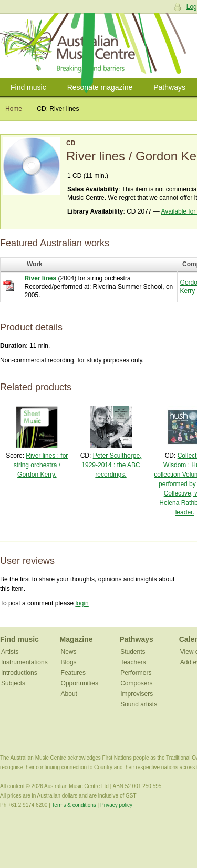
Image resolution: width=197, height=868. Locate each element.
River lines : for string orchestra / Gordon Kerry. (41, 465)
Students (133, 652)
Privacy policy (116, 805)
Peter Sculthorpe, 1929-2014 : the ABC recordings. (111, 465)
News (69, 652)
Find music (28, 87)
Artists (10, 652)
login (82, 603)
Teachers (133, 662)
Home (14, 109)
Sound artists (139, 704)
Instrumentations (24, 662)
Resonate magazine (100, 87)
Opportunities (80, 683)
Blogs (69, 662)
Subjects (13, 683)
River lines (41, 278)
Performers (136, 673)
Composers (136, 683)
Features (73, 673)
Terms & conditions (74, 805)
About (69, 694)
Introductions (19, 673)
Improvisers (137, 694)
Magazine (76, 639)
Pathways (169, 87)
